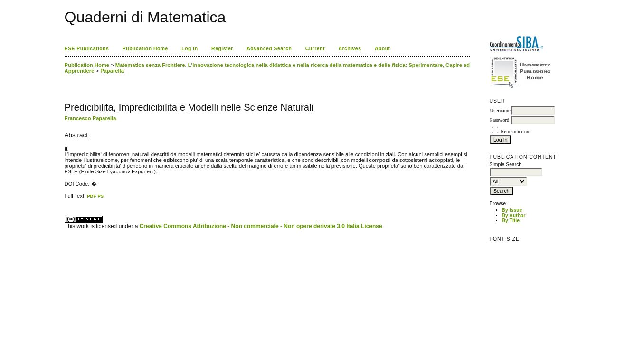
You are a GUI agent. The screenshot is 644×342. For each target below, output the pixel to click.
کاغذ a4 (65, 199)
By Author (514, 215)
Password (500, 120)
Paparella (112, 71)
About (383, 49)
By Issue (512, 210)
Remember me (515, 131)
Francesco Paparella (90, 118)
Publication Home (145, 49)
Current (315, 49)
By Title (511, 221)
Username (500, 110)
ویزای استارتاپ (67, 199)
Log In (189, 49)
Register (222, 49)
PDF (91, 196)
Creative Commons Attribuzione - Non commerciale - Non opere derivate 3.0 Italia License (261, 226)
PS (100, 196)
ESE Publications (87, 49)
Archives (350, 49)
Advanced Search (269, 49)
